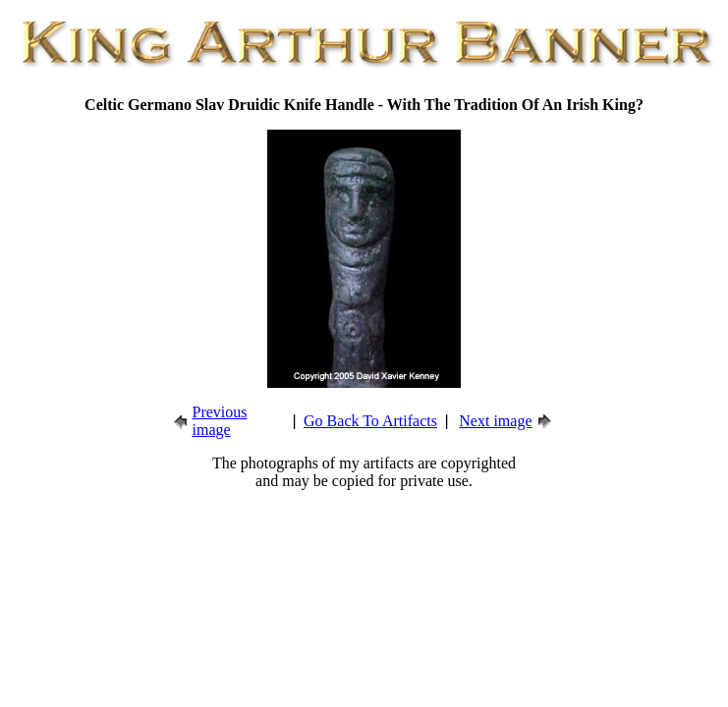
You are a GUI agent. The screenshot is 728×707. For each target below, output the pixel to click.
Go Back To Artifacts (370, 421)
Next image (495, 421)
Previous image (220, 421)
